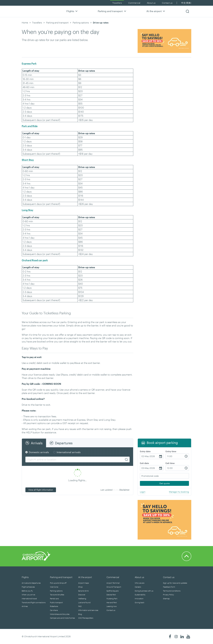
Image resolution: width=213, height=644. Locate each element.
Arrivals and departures (31, 583)
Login (143, 492)
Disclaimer (124, 490)
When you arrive (28, 595)
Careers (138, 587)
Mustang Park (112, 599)
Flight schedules (28, 587)
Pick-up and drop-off (58, 583)
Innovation (139, 599)
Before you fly (27, 591)
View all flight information (41, 490)
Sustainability (140, 595)
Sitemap (166, 599)
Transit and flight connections (34, 602)
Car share (54, 610)
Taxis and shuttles (57, 595)
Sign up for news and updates (175, 583)
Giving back (140, 602)
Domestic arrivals (39, 452)
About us (151, 3)
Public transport (56, 602)
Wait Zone (54, 587)
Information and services (88, 610)
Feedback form (169, 587)
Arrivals (37, 443)
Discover (82, 595)
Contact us (167, 3)
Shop (80, 587)
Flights (72, 11)
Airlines (25, 606)
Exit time (170, 463)
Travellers (117, 3)
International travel (29, 599)
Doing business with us (144, 591)
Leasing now (112, 606)
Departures (64, 443)
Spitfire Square (112, 591)
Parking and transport (112, 11)
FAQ (80, 606)
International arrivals (69, 452)
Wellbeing (82, 599)
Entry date (145, 451)
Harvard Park (112, 602)
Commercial (134, 3)
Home (25, 23)
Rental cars (54, 599)
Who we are (140, 583)
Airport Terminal (113, 583)
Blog (80, 614)
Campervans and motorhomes (62, 618)
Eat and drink (83, 591)
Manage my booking (179, 492)
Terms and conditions (172, 591)
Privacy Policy (169, 595)
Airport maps (84, 583)
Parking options (81, 23)
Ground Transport (114, 587)
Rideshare (54, 606)
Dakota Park (111, 595)
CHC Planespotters (86, 618)
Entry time (171, 451)
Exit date (144, 463)
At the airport (156, 11)
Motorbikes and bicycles (60, 614)
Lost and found (84, 602)
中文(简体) (186, 3)
